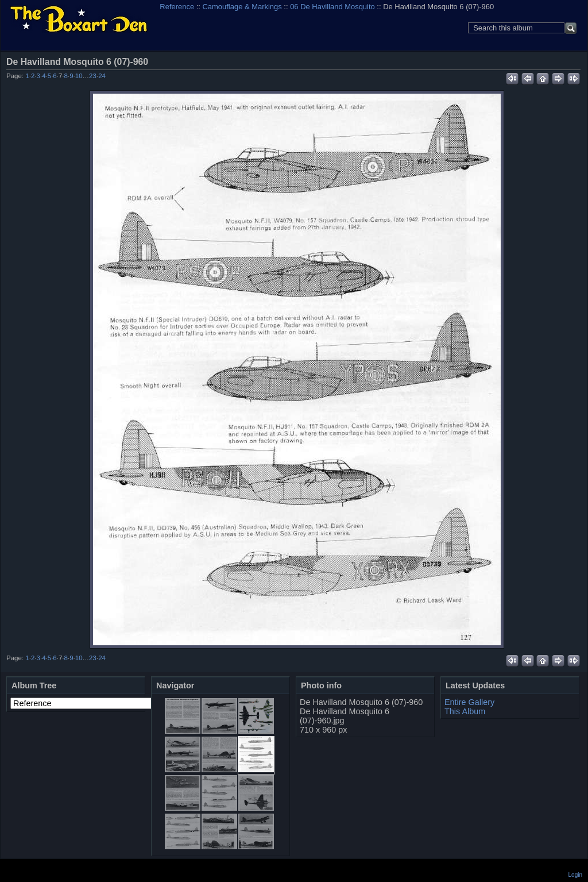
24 (102, 76)
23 (93, 76)
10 (79, 76)
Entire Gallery (469, 702)
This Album (465, 711)
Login (575, 875)
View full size (574, 61)
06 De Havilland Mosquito (332, 7)
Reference (177, 7)
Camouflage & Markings (242, 7)
